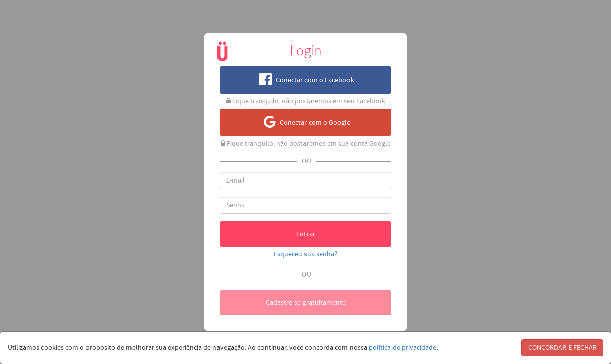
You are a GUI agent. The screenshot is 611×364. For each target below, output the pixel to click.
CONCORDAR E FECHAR (562, 348)
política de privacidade (403, 348)
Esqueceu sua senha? (305, 254)
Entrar (306, 234)
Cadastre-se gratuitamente (306, 303)
